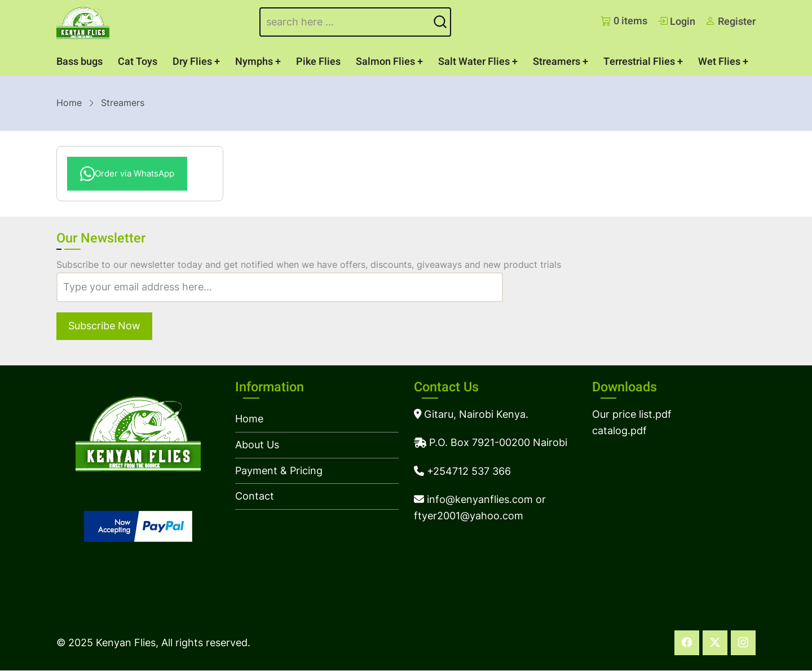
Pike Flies (318, 62)
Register (731, 22)
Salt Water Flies (474, 62)
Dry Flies (192, 62)
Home (69, 103)
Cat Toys (138, 62)
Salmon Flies (385, 62)
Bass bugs (80, 62)
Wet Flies (719, 62)
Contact (255, 496)
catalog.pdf (619, 431)
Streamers (557, 62)
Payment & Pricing (279, 471)
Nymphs (254, 62)
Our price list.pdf (632, 414)
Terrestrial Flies (639, 62)
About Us (257, 445)
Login (676, 22)
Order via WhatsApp (127, 174)
